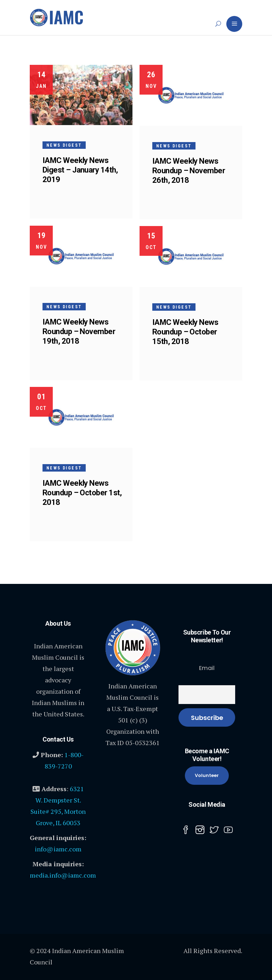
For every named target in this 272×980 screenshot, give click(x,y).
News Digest (64, 145)
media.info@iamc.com (63, 875)
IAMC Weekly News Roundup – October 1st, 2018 (82, 493)
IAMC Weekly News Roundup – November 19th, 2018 (79, 331)
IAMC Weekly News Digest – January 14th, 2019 (80, 170)
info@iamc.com (58, 849)
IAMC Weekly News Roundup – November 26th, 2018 (189, 171)
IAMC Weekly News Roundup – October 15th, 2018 (185, 332)
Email (207, 668)
